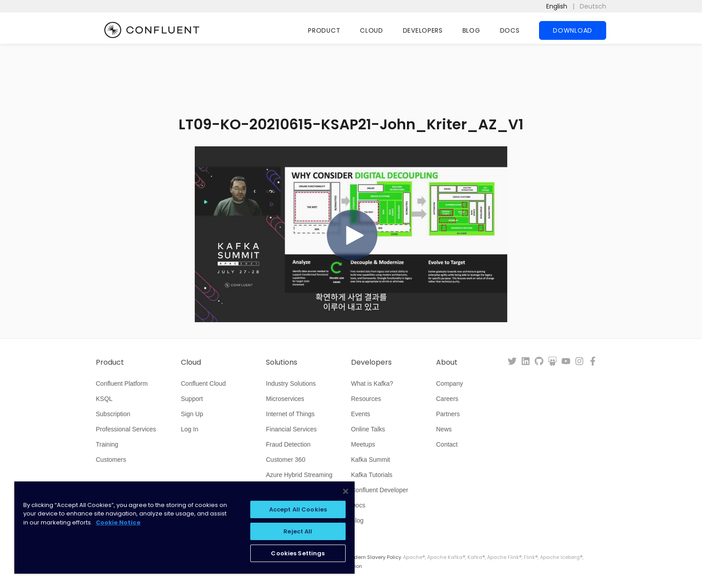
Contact (447, 444)
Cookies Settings (298, 553)
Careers (447, 399)
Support (192, 399)
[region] (184, 528)
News (444, 429)
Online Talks (368, 429)
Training (107, 444)
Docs (510, 30)
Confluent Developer (380, 490)
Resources (366, 399)
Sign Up (192, 414)
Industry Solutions (291, 383)
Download (573, 30)
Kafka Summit (370, 460)
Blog (471, 30)
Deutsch (593, 6)
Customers (111, 460)
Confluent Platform (122, 383)
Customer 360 (286, 460)
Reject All (298, 531)
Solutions (282, 362)
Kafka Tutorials (372, 475)
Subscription (113, 414)
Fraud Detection (288, 444)
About (447, 362)
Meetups (363, 444)
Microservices (285, 399)
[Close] (346, 491)
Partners (448, 414)
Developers (423, 30)
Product (324, 30)
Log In (190, 429)
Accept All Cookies (298, 509)
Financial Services (291, 429)
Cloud (372, 30)
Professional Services (126, 429)
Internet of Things (290, 414)
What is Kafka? (372, 383)
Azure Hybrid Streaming (299, 475)
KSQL (104, 399)
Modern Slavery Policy (374, 557)
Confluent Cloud (203, 383)
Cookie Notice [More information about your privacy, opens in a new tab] (118, 522)
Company (449, 383)
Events (361, 414)
